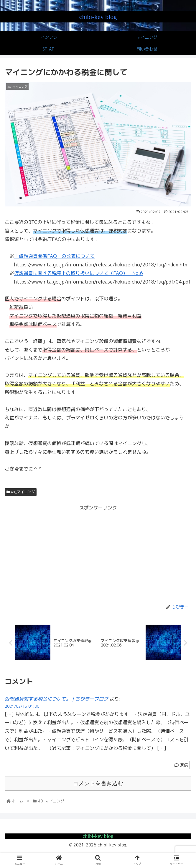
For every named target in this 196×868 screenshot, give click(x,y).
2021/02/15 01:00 (22, 706)
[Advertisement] (98, 553)
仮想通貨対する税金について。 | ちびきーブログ (56, 699)
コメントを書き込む (98, 784)
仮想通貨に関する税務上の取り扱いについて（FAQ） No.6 (79, 273)
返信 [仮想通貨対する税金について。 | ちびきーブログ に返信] (181, 765)
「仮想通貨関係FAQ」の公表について (54, 256)
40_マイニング (21, 492)
